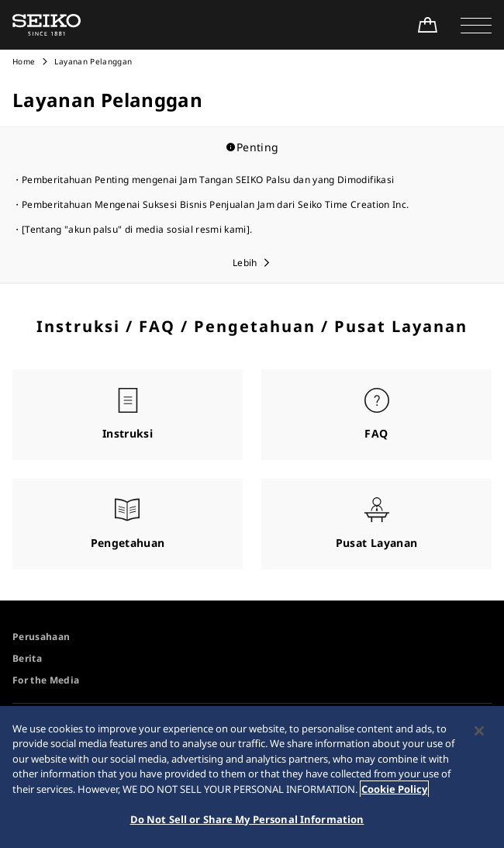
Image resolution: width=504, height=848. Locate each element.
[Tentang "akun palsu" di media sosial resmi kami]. (137, 229)
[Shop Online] (427, 25)
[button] (476, 25)
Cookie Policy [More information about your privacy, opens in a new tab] (394, 789)
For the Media (46, 680)
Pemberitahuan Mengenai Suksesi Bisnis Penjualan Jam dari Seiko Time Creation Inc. (215, 204)
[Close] (479, 731)
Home (24, 61)
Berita (27, 658)
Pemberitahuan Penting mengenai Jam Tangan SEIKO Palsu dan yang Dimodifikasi (208, 180)
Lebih (245, 263)
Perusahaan (41, 637)
